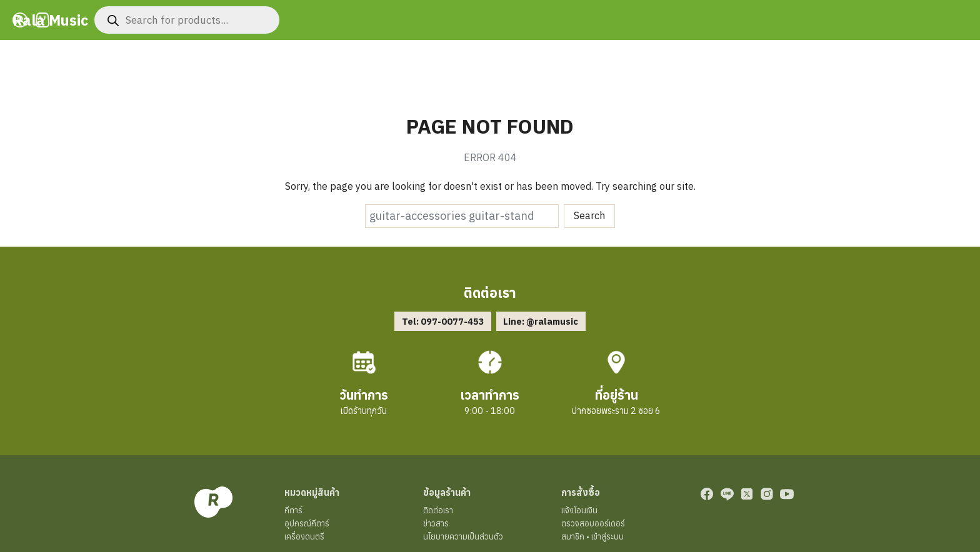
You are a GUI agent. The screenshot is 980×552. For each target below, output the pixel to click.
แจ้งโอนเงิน (579, 510)
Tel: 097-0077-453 (443, 321)
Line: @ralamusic (541, 321)
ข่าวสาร (436, 524)
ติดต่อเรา (438, 510)
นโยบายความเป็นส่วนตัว (463, 537)
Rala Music (51, 20)
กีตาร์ (293, 510)
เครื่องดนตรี (304, 537)
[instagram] (767, 494)
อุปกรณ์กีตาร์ (307, 524)
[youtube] (787, 494)
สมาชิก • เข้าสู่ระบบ (592, 537)
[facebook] (707, 494)
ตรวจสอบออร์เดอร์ (593, 524)
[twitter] (747, 494)
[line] (727, 494)
